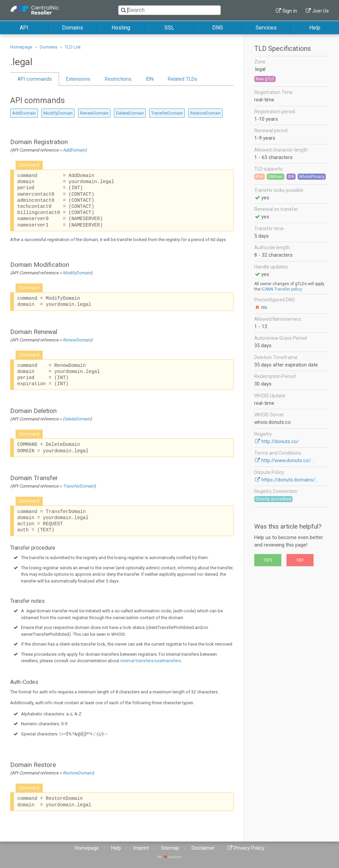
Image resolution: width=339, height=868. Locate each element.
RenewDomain (94, 113)
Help (315, 28)
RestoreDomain (205, 113)
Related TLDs (183, 79)
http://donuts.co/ (280, 441)
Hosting (121, 28)
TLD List (73, 47)
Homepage (21, 47)
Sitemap (170, 848)
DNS (218, 28)
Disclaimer (203, 848)
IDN (150, 79)
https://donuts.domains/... (290, 480)
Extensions (78, 79)
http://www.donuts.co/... (288, 460)
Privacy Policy (249, 848)
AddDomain (24, 113)
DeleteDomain (130, 113)
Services (266, 28)
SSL (169, 28)
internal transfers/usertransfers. (151, 661)
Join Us (321, 11)
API (24, 28)
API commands (35, 79)
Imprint (141, 848)
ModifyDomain (58, 113)
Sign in (290, 11)
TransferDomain (167, 113)
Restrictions (118, 79)
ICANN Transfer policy (282, 289)
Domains (73, 28)
